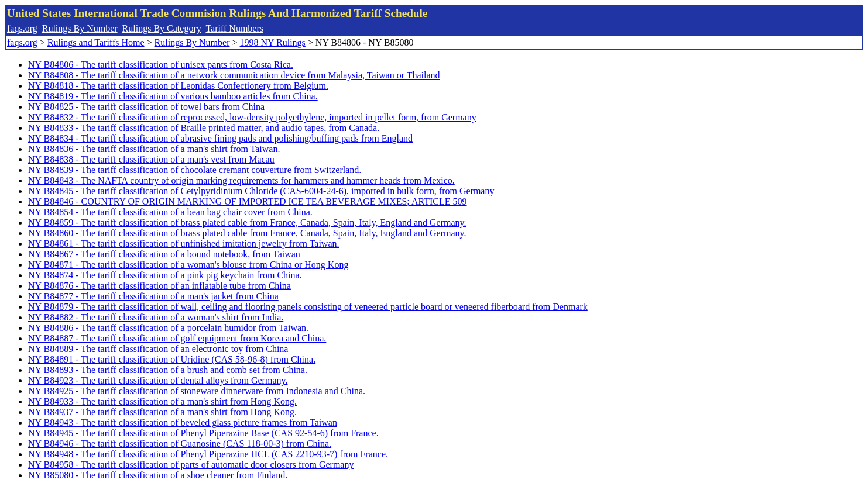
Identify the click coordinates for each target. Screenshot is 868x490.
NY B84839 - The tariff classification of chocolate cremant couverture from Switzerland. (195, 170)
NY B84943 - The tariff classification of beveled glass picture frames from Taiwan (183, 422)
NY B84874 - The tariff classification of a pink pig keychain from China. (165, 275)
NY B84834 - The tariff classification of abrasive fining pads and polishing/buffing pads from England (220, 138)
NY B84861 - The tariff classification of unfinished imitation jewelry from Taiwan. (184, 244)
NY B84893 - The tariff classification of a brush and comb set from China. (168, 370)
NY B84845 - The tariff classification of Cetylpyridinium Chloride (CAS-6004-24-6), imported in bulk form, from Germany (261, 191)
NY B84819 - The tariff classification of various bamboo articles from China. (173, 96)
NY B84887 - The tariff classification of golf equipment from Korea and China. (177, 338)
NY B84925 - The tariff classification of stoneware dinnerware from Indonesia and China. (197, 391)
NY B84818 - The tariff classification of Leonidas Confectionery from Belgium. (178, 86)
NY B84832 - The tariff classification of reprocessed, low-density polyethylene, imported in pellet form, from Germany (252, 117)
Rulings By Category (162, 28)
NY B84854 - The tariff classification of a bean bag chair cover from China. (170, 212)
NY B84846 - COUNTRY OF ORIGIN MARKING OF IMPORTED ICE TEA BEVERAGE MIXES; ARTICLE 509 (248, 201)
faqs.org (22, 28)
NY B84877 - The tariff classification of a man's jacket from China (153, 296)
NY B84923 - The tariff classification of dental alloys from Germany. (158, 380)
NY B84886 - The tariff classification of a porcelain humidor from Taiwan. (168, 328)
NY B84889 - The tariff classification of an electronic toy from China (158, 349)
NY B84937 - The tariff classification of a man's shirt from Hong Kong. (162, 412)
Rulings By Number (80, 28)
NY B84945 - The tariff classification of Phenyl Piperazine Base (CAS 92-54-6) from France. (203, 433)
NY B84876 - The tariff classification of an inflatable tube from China (159, 286)
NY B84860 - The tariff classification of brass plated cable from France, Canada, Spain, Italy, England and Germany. (247, 233)
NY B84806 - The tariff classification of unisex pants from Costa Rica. (161, 65)
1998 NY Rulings (273, 42)
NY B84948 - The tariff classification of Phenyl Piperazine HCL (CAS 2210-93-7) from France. (208, 454)
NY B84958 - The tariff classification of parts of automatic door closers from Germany (191, 465)
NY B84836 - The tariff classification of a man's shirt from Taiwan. (154, 149)
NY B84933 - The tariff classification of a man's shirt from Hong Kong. (162, 401)
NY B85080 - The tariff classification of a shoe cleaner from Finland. (158, 475)
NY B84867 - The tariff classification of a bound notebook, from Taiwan (164, 254)
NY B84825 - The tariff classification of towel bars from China (146, 107)
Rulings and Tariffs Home (96, 42)
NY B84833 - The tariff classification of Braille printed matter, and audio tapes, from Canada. (204, 128)
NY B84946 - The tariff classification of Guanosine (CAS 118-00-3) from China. (180, 444)
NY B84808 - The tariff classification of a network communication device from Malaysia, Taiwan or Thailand (234, 75)
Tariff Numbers (234, 28)
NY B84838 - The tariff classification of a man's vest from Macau (151, 159)
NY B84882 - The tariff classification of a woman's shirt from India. (156, 317)
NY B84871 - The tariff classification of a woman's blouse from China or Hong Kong (188, 265)
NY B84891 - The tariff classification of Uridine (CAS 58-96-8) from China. (172, 359)
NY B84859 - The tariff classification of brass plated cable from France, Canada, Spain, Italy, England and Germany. (247, 222)
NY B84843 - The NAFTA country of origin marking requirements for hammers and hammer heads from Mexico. (241, 180)
